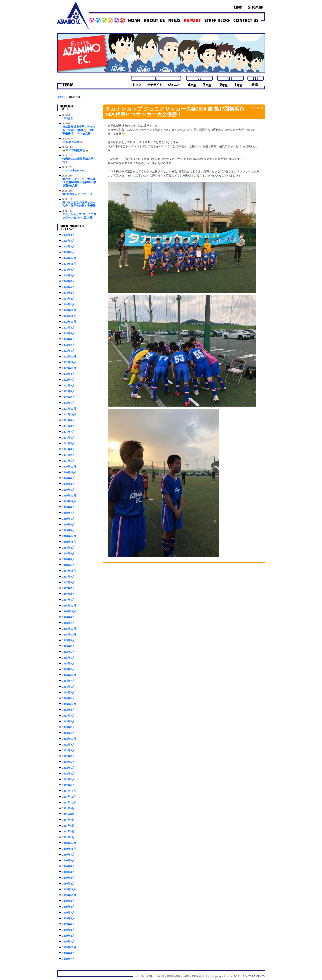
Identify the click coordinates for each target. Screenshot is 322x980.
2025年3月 (69, 247)
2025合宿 (68, 118)
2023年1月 (69, 351)
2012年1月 (69, 785)
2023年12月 (69, 310)
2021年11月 (69, 414)
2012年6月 (69, 762)
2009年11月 (69, 889)
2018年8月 (69, 548)
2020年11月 (69, 472)
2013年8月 (69, 710)
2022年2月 (69, 397)
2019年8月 (69, 507)
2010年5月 (69, 866)
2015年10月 (69, 635)
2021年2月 (69, 455)
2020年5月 (69, 478)
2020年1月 (69, 490)
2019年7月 (69, 513)
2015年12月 (69, 629)
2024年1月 (69, 304)
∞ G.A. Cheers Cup (74, 171)
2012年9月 (69, 745)
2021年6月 (69, 438)
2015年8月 (69, 640)
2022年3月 (69, 391)
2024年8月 (69, 275)
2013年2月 (69, 727)
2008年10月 (69, 947)
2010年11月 (69, 849)
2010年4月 (69, 872)
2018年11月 (69, 542)
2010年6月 (69, 860)
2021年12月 (69, 409)
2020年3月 (69, 484)
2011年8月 (68, 814)
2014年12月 (69, 675)
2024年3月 (69, 293)
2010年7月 (69, 855)
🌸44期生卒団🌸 (73, 142)
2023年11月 (69, 316)
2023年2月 (69, 345)
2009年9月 (69, 901)
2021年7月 (69, 432)
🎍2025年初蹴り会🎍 (75, 150)
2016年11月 (69, 611)
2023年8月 (69, 328)
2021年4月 (69, 443)
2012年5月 (69, 768)
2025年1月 (69, 252)
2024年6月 (69, 287)
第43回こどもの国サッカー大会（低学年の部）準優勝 (79, 204)
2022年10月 (69, 368)
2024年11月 (69, 264)
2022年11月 (69, 362)
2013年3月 (69, 721)
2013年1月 (69, 733)
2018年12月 (69, 536)
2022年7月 (69, 380)
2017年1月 (69, 600)
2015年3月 (69, 664)
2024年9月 (69, 270)
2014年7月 (69, 681)
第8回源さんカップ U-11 (77, 194)
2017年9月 (69, 577)
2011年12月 (69, 791)
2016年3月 (69, 617)
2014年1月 (69, 698)
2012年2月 (69, 779)
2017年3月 (69, 594)
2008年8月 (69, 953)
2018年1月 (69, 565)
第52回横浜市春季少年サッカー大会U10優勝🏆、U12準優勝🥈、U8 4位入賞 (79, 130)
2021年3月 (69, 449)
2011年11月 (69, 797)
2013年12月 (69, 704)
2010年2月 (69, 884)
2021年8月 (69, 426)
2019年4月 (69, 525)
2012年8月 (69, 750)
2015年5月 (69, 658)
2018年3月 (69, 559)
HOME (61, 97)
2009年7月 (69, 913)
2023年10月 (69, 322)
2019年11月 (69, 501)
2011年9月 (68, 808)
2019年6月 (69, 519)
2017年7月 (69, 588)
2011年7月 (68, 820)
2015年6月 (69, 652)
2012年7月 (69, 756)
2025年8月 (69, 235)
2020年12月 (69, 467)
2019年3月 (69, 530)
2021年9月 (69, 420)
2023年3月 (69, 339)
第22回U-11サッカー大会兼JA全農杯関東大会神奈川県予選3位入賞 (79, 182)
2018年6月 (69, 553)
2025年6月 (69, 241)
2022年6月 (69, 386)
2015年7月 (69, 646)
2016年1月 (69, 623)
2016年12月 (69, 606)
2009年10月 (69, 895)
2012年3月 (69, 774)
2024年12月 (69, 258)
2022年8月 (69, 374)
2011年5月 (68, 831)
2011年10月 (69, 803)
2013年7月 (69, 716)
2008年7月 (69, 959)
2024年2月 (69, 299)
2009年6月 (69, 918)
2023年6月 (69, 333)
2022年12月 (69, 357)
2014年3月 (69, 692)
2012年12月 (69, 739)
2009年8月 (69, 907)
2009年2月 (69, 936)
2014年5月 (69, 687)
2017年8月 (69, 582)
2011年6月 (68, 826)
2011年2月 (68, 837)
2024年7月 (69, 281)
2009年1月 (69, 942)
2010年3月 (69, 878)
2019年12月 (69, 496)
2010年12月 (69, 843)
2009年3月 (69, 930)
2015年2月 (69, 669)
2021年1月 (69, 461)
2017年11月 (69, 571)
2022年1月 (69, 403)
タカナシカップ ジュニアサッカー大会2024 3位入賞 (79, 216)
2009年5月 (69, 924)
